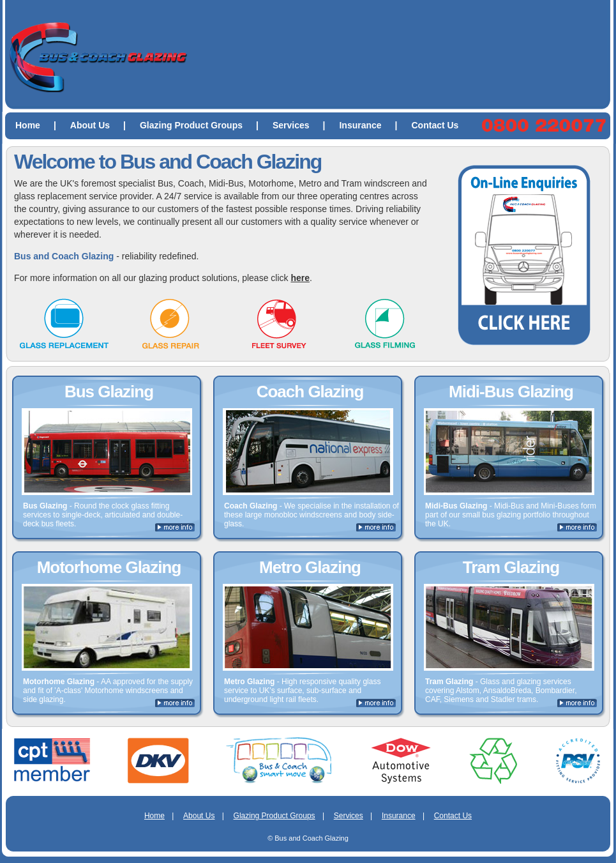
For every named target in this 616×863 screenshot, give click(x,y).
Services (304, 125)
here (300, 278)
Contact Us (435, 125)
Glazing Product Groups (204, 125)
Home (41, 125)
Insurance (373, 125)
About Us (103, 125)
